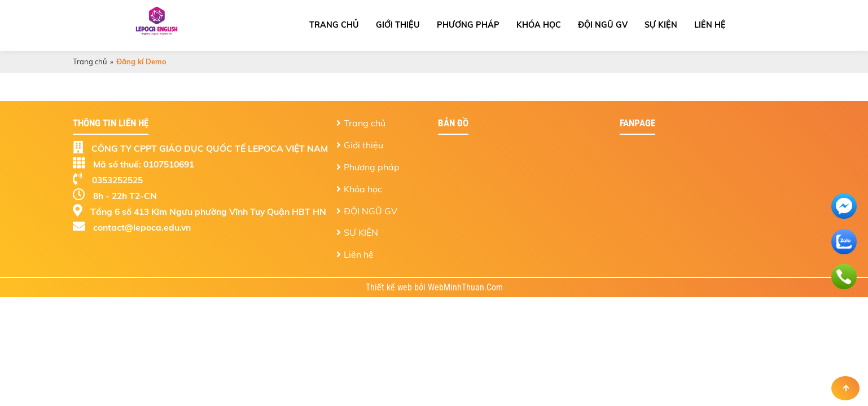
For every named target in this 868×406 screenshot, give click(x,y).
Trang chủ (334, 25)
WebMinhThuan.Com (465, 288)
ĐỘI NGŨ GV (603, 25)
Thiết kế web (390, 288)
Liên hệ (710, 25)
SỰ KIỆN (661, 25)
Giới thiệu (398, 25)
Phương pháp (468, 25)
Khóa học (539, 25)
